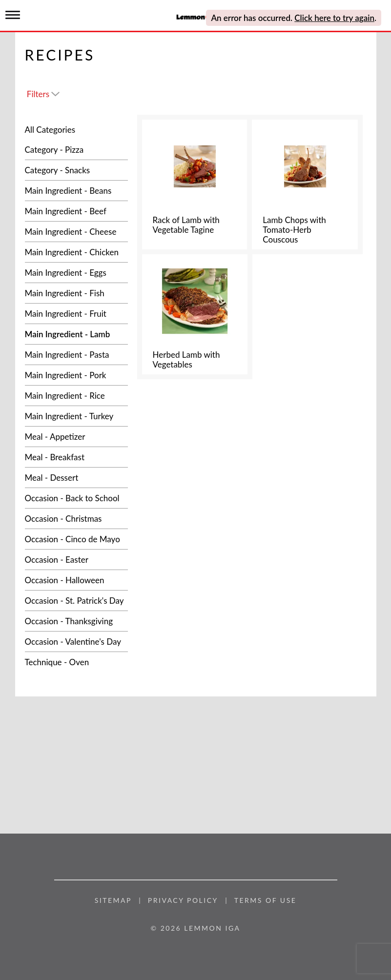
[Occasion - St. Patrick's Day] (76, 601)
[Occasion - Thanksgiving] (76, 621)
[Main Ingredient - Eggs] (76, 273)
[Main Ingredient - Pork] (76, 375)
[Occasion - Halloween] (76, 580)
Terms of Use (266, 900)
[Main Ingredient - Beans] (76, 191)
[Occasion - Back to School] (76, 498)
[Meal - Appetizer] (76, 437)
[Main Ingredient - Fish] (76, 293)
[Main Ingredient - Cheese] (76, 232)
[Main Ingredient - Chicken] (76, 252)
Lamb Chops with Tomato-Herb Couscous (294, 230)
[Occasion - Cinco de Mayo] (76, 539)
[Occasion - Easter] (76, 560)
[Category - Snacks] (76, 170)
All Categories (50, 130)
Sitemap (113, 900)
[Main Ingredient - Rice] (76, 396)
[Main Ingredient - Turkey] (76, 416)
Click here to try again (334, 18)
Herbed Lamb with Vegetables (186, 359)
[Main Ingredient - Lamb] (76, 334)
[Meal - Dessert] (76, 478)
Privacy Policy (183, 900)
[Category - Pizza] (76, 150)
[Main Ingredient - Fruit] (76, 314)
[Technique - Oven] (76, 662)
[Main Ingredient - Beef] (76, 211)
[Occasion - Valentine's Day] (76, 642)
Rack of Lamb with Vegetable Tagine (186, 225)
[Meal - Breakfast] (76, 457)
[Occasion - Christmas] (76, 519)
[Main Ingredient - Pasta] (76, 355)
